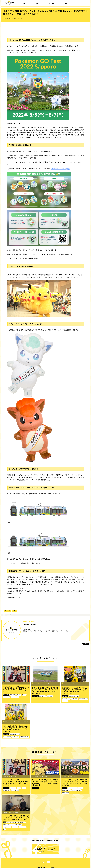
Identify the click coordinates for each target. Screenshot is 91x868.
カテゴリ (52, 3)
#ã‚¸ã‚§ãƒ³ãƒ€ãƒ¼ (66, 699)
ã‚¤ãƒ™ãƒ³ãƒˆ (6, 695)
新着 (24, 3)
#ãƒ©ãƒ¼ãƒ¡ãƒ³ (65, 793)
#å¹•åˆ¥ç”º (19, 695)
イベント (9, 615)
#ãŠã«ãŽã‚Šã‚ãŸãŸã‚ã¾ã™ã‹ (16, 822)
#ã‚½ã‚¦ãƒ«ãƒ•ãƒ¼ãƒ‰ (77, 790)
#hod (4, 829)
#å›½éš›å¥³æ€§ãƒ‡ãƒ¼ (74, 696)
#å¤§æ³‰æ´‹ (15, 827)
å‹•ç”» (4, 822)
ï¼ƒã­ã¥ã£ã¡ (15, 697)
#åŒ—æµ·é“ (42, 696)
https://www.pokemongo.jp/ (60, 169)
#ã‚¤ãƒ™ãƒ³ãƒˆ (13, 695)
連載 (66, 3)
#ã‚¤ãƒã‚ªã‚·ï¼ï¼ (72, 788)
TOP (4, 615)
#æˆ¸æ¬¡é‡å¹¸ (23, 827)
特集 (37, 3)
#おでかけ (7, 611)
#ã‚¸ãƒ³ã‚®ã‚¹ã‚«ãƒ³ (7, 827)
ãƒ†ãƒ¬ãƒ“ (64, 788)
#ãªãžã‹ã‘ (7, 697)
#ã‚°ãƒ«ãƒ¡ (81, 788)
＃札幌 (14, 611)
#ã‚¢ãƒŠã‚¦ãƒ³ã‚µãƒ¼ (83, 699)
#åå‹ (24, 695)
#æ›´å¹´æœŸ (65, 701)
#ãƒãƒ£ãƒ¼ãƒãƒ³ (66, 790)
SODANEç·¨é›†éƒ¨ (14, 683)
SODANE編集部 (18, 19)
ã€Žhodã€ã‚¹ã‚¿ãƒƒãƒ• (15, 813)
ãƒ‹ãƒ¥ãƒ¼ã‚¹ (36, 788)
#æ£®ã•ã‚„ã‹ (75, 699)
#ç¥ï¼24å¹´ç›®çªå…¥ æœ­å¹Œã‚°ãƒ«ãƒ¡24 (12, 825)
